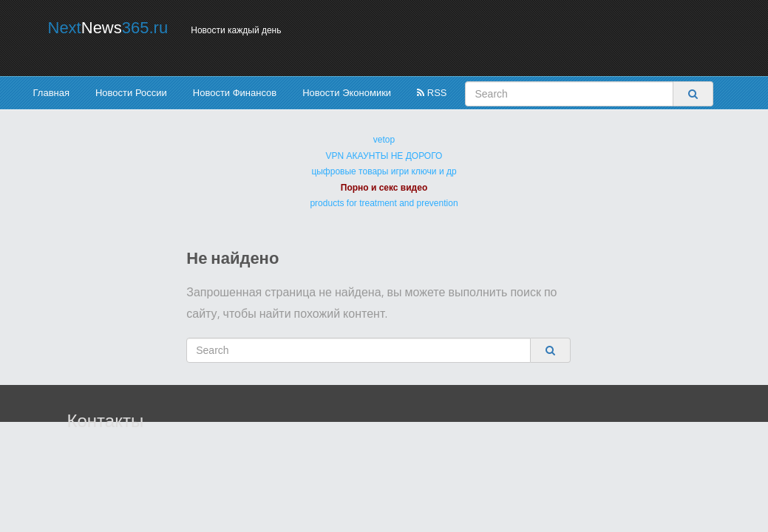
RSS (432, 93)
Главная (51, 93)
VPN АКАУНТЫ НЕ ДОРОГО (384, 156)
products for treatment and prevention (384, 203)
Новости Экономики (347, 93)
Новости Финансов (235, 93)
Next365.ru (108, 28)
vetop (384, 140)
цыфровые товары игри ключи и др (384, 171)
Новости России (131, 93)
